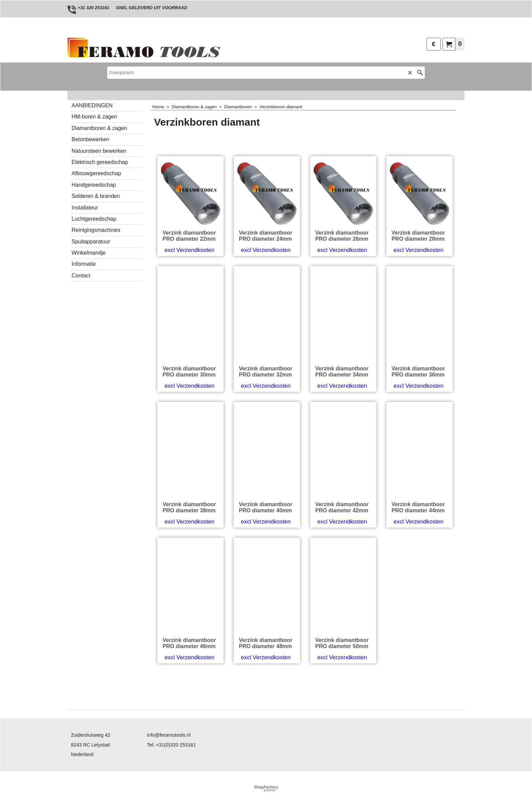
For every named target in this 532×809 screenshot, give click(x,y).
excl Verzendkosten (189, 276)
